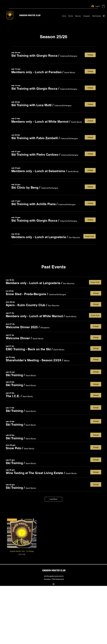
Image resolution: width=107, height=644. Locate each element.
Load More (53, 499)
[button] (103, 6)
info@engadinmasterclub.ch (54, 576)
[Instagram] (104, 16)
